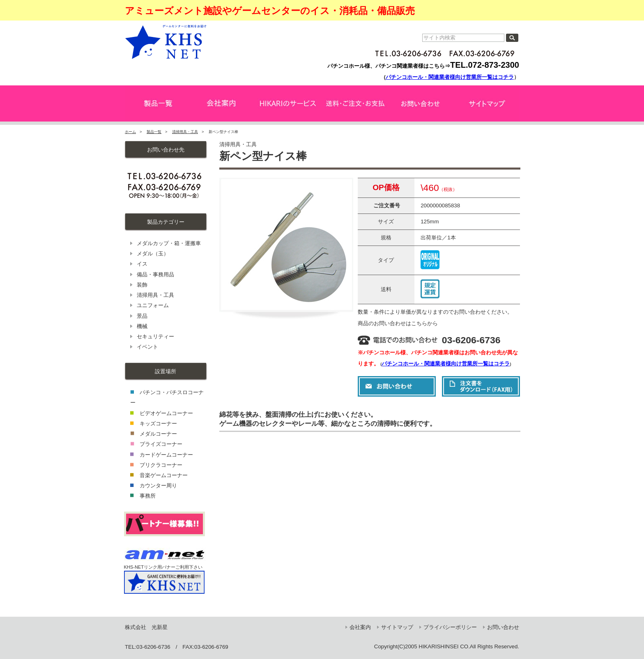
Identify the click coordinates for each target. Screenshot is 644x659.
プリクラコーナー (161, 465)
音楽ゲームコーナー (164, 475)
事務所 (148, 496)
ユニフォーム (153, 305)
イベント (147, 347)
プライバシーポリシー (450, 627)
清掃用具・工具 (185, 132)
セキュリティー (155, 336)
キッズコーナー (158, 424)
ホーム (130, 132)
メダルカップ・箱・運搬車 (169, 243)
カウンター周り (158, 486)
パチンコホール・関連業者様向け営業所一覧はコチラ (450, 77)
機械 (142, 326)
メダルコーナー (158, 434)
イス (142, 264)
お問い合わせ (503, 627)
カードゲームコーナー (166, 455)
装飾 (142, 285)
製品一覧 (154, 132)
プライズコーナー (161, 444)
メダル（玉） (153, 254)
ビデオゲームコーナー (166, 413)
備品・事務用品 (155, 274)
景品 (142, 316)
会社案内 (360, 627)
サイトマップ (397, 627)
